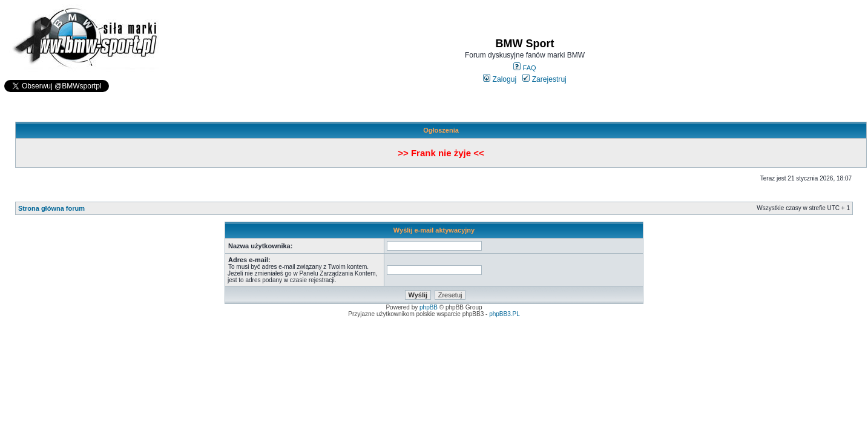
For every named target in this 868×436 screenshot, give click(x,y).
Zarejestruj (544, 79)
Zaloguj (500, 79)
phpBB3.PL (505, 314)
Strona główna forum (51, 208)
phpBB (429, 307)
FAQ (524, 68)
